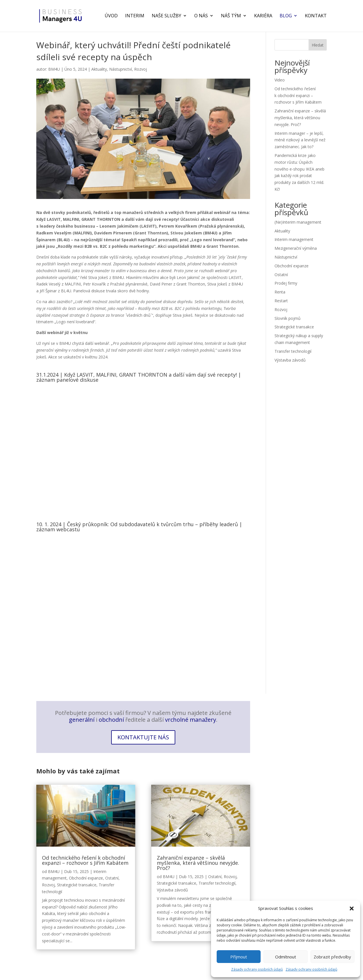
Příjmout (239, 957)
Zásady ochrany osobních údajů (257, 969)
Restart (281, 301)
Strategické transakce (294, 327)
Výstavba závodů (290, 360)
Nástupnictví (121, 69)
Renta (280, 292)
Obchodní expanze (292, 266)
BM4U (54, 69)
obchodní (111, 720)
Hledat (318, 45)
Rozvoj (141, 69)
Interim (135, 17)
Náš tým (231, 17)
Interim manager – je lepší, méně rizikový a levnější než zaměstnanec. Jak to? (300, 140)
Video (280, 80)
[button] (352, 908)
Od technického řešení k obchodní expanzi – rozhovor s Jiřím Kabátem (298, 96)
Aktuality (99, 69)
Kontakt (316, 17)
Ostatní (281, 275)
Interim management (294, 239)
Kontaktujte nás (143, 737)
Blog (286, 17)
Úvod (111, 17)
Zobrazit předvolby (332, 957)
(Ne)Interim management (298, 222)
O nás (201, 17)
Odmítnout (286, 957)
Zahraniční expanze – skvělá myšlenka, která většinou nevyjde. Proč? (300, 118)
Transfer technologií (293, 351)
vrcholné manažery (191, 720)
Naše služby (166, 17)
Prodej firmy (286, 283)
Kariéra (263, 17)
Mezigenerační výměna (296, 248)
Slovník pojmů (288, 318)
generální (82, 720)
